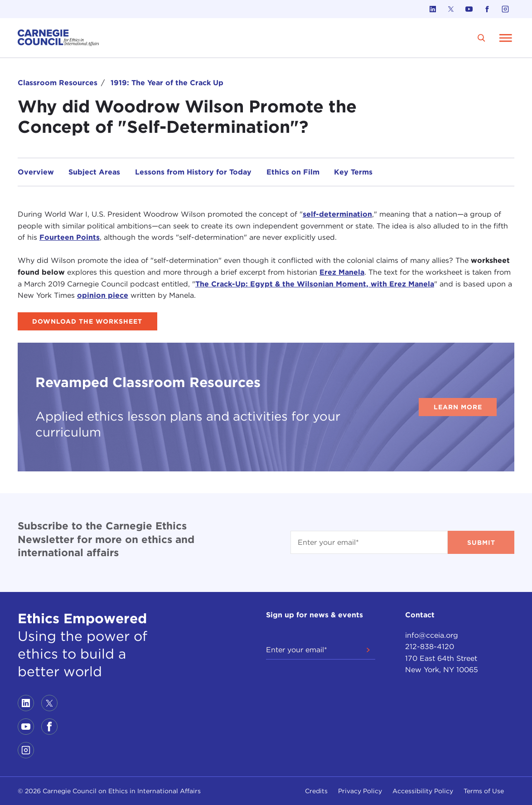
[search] (481, 38)
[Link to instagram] (505, 9)
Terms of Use (484, 791)
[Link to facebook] (487, 9)
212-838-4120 (430, 647)
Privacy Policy (360, 791)
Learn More (458, 407)
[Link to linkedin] (433, 9)
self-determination (337, 214)
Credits (316, 791)
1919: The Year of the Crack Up (167, 83)
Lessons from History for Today (193, 172)
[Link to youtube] (469, 9)
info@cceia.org (432, 635)
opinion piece (103, 295)
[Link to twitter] (451, 9)
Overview (36, 172)
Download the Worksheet (87, 321)
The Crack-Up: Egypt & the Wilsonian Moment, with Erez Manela (315, 284)
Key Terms (353, 172)
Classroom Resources (58, 83)
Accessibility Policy (423, 791)
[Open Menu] (506, 38)
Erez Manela (342, 272)
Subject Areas (94, 172)
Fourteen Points (70, 237)
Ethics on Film (293, 172)
